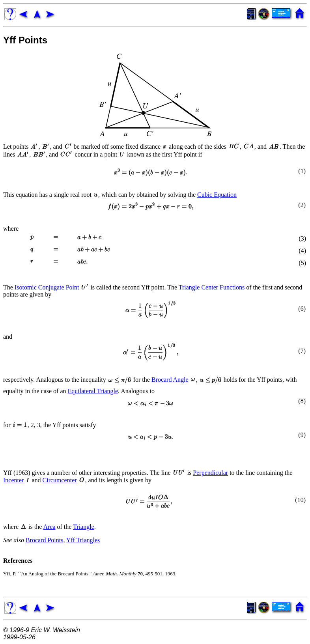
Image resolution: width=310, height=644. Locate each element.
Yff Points (25, 40)
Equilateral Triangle (93, 391)
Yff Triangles (83, 540)
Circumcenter (60, 480)
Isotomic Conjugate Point (47, 287)
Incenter (13, 480)
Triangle (84, 527)
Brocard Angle (170, 379)
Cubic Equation (217, 195)
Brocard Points (45, 540)
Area (49, 527)
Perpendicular (210, 473)
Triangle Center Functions (212, 287)
